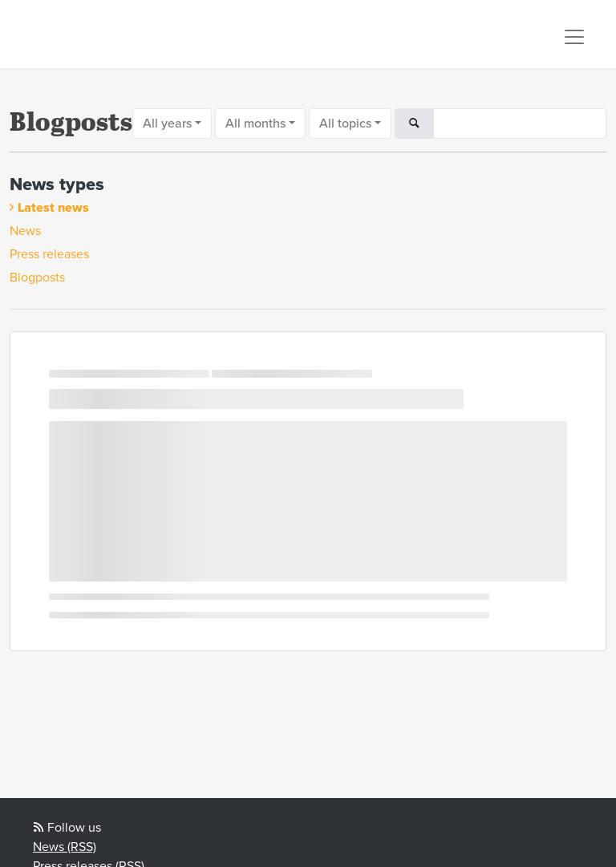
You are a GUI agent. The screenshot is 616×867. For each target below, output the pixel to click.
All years (167, 124)
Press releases (49, 254)
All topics (345, 124)
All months (255, 124)
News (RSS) (65, 847)
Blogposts (37, 278)
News (25, 231)
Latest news (53, 208)
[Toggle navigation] (574, 37)
